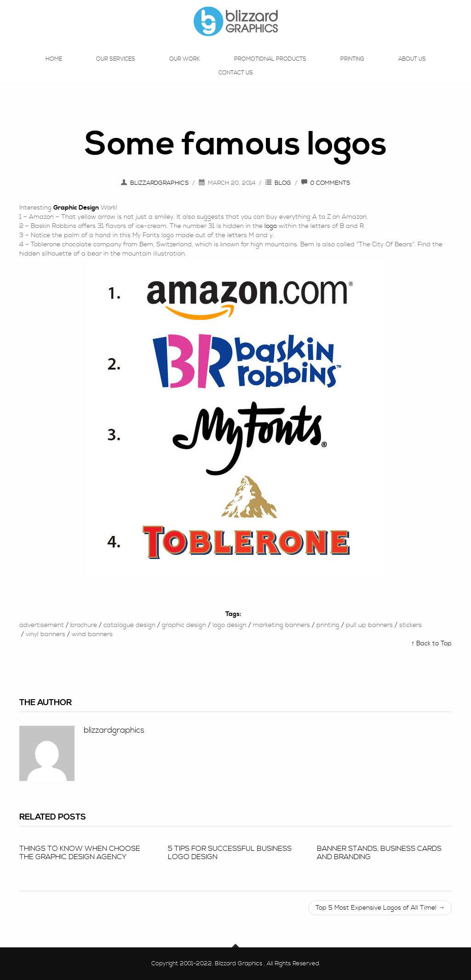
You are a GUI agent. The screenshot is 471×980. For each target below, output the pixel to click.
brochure (84, 625)
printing (328, 625)
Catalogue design (129, 625)
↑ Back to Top (431, 644)
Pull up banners (369, 625)
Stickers (411, 625)
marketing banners (281, 625)
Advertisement (42, 625)
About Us (412, 68)
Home (54, 68)
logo (271, 226)
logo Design (230, 625)
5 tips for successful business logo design (230, 853)
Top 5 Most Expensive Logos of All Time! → (380, 908)
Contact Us (236, 82)
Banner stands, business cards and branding (379, 853)
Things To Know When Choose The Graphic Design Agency (80, 853)
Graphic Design (184, 625)
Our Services (116, 68)
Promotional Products (270, 68)
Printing (352, 68)
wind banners (92, 634)
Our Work (185, 68)
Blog (283, 183)
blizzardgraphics (159, 183)
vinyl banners (46, 634)
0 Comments (330, 183)
